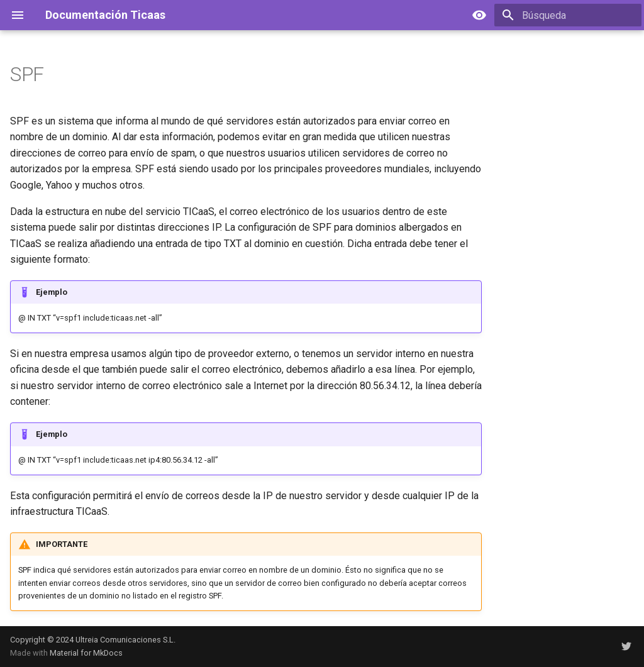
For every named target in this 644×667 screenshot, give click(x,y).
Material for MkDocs (86, 653)
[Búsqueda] (568, 15)
